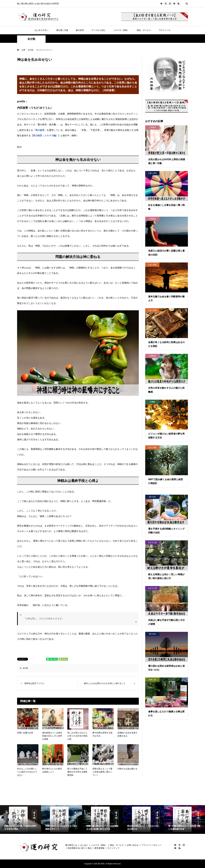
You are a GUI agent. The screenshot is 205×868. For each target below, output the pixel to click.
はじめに (84, 845)
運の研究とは (71, 845)
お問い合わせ (133, 845)
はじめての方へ (42, 30)
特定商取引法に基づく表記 (80, 848)
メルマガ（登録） (121, 30)
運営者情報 (99, 848)
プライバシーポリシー (152, 845)
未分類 (31, 39)
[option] (20, 819)
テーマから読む (99, 30)
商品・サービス (144, 30)
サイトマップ (113, 848)
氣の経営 (80, 30)
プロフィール (164, 30)
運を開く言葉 (62, 30)
